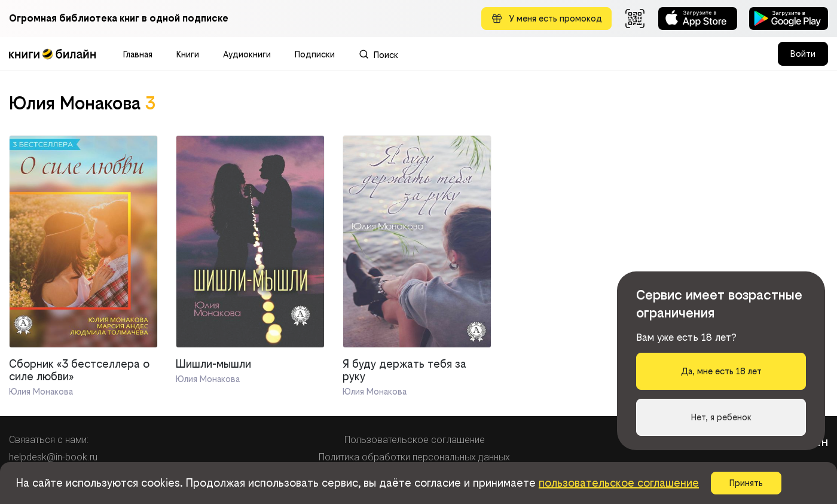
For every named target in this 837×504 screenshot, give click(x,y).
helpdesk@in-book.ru (53, 457)
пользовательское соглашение (619, 483)
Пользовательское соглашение (415, 440)
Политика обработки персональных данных (414, 457)
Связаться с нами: (49, 440)
